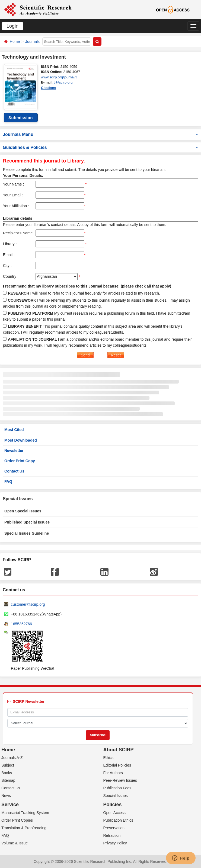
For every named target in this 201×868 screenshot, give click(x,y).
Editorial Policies (117, 765)
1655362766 (21, 624)
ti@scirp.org (63, 82)
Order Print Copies (17, 820)
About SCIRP (119, 750)
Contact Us (14, 471)
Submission (21, 118)
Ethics (109, 758)
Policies (113, 805)
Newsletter (14, 451)
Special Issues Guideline (27, 533)
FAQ (8, 481)
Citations (49, 88)
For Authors (113, 773)
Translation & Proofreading (24, 828)
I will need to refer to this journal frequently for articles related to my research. (84, 293)
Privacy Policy (115, 843)
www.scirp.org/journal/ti (59, 77)
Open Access (115, 813)
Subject (8, 765)
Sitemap (8, 780)
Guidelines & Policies (100, 147)
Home (15, 42)
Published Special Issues (27, 522)
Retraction (112, 835)
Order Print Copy (20, 461)
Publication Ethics (118, 820)
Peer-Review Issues (120, 780)
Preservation (114, 828)
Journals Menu (100, 134)
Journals (32, 42)
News (6, 796)
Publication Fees (117, 788)
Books (7, 773)
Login (12, 26)
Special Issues (116, 796)
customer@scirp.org (28, 604)
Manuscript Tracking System (25, 813)
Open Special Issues (23, 511)
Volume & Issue (15, 843)
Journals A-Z (12, 758)
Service (10, 805)
